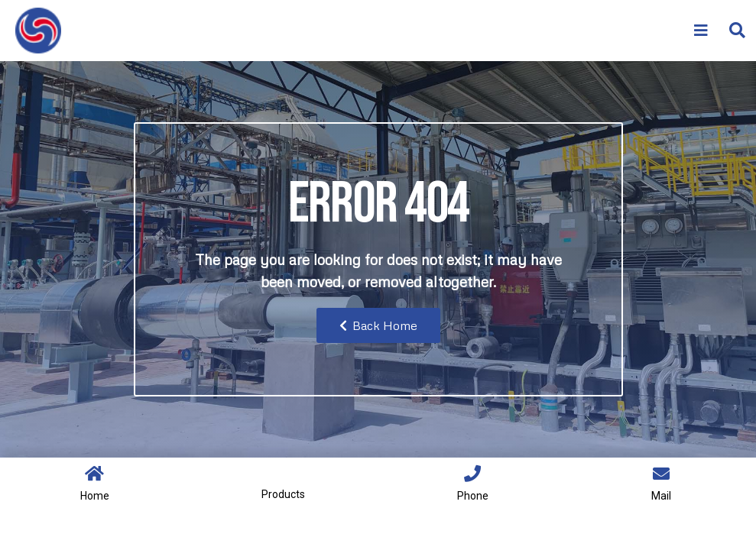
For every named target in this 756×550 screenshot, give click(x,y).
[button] (737, 31)
